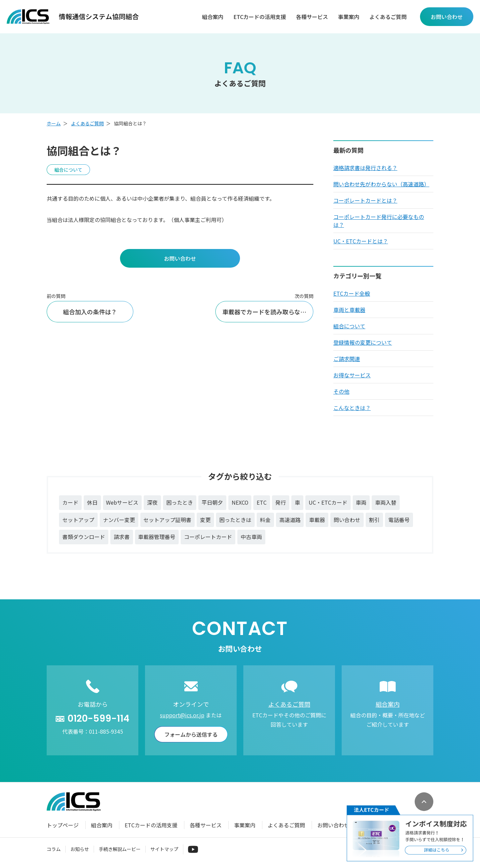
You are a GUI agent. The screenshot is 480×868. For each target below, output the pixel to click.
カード (70, 503)
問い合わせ (348, 520)
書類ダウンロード (84, 537)
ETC (263, 503)
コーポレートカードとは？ (365, 200)
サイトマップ (164, 849)
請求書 (122, 537)
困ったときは (236, 520)
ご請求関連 (347, 359)
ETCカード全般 (352, 293)
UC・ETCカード (329, 503)
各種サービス (312, 17)
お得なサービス (352, 375)
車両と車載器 (349, 310)
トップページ (63, 825)
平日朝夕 (213, 503)
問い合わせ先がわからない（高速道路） (381, 184)
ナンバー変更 (119, 520)
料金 (266, 520)
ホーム (54, 123)
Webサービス (122, 503)
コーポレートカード (208, 537)
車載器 (318, 520)
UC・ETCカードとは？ (361, 241)
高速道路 (290, 520)
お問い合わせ (333, 825)
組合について (349, 326)
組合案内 (213, 17)
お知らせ (80, 849)
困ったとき (180, 503)
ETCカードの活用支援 (260, 17)
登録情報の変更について (363, 342)
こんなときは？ (352, 408)
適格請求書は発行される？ (365, 168)
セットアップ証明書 (168, 520)
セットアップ (78, 520)
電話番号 (400, 520)
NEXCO (240, 503)
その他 (341, 391)
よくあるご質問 (388, 17)
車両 (362, 503)
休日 (92, 503)
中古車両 (252, 537)
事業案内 (349, 17)
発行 (282, 503)
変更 (206, 520)
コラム (54, 849)
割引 (375, 520)
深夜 (153, 503)
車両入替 (387, 503)
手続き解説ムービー (120, 849)
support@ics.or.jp (182, 715)
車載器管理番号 (157, 537)
